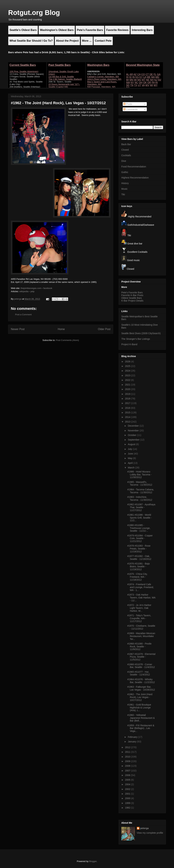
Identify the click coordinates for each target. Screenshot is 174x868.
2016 (128, 408)
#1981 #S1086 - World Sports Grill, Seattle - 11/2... (140, 518)
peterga (145, 828)
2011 (128, 752)
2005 (128, 780)
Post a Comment (23, 315)
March (131, 468)
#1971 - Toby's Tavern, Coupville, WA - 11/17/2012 (139, 618)
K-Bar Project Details (132, 301)
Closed (125, 150)
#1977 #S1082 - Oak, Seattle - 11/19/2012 (139, 558)
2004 (128, 784)
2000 (128, 798)
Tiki (123, 194)
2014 (128, 417)
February (133, 737)
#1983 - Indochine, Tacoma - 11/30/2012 (140, 498)
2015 (128, 412)
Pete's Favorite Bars (132, 293)
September (134, 440)
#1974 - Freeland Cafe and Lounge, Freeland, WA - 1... (141, 587)
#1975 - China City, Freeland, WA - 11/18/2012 (137, 577)
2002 (128, 789)
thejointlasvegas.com (31, 288)
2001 (128, 794)
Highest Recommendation (135, 178)
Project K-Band (129, 344)
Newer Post (18, 329)
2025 (128, 366)
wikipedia (24, 291)
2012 (128, 747)
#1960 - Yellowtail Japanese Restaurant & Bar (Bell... (141, 718)
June (131, 454)
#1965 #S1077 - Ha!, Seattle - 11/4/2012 (139, 673)
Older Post (104, 329)
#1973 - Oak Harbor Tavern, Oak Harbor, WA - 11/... (141, 598)
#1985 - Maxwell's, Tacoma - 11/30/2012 (140, 483)
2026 (128, 362)
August (132, 444)
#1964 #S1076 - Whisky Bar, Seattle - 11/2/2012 (141, 681)
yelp (32, 291)
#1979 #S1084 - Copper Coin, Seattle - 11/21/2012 (140, 538)
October (132, 435)
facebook (48, 288)
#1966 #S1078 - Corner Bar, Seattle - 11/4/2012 (141, 666)
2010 (128, 757)
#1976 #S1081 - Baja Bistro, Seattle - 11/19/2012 (138, 566)
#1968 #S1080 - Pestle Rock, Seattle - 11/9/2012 (139, 647)
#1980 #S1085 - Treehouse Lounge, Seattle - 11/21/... (139, 528)
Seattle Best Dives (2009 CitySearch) (141, 333)
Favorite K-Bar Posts (132, 295)
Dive (124, 161)
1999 (128, 803)
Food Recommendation (134, 167)
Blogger (93, 861)
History (125, 183)
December (134, 426)
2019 (128, 394)
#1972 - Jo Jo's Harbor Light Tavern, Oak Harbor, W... (139, 608)
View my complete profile (150, 833)
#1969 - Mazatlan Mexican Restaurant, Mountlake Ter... (141, 636)
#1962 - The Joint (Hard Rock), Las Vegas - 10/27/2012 (140, 697)
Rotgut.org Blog (34, 13)
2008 (128, 766)
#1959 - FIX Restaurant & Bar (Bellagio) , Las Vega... (141, 728)
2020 (128, 389)
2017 (128, 403)
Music (124, 189)
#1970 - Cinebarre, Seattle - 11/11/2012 (141, 627)
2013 (128, 422)
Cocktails (126, 155)
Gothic (125, 172)
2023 (128, 375)
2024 (128, 371)
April (130, 463)
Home (61, 329)
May (130, 458)
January (132, 742)
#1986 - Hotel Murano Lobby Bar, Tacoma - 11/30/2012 (139, 475)
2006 (128, 775)
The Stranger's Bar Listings (136, 339)
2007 (128, 771)
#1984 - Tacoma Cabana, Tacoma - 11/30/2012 (141, 491)
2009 (128, 761)
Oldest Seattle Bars (132, 298)
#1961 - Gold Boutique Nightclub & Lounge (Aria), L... (139, 708)
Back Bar (126, 144)
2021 (128, 385)
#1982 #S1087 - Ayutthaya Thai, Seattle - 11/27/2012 (141, 507)
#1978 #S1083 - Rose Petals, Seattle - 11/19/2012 (139, 549)
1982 (128, 808)
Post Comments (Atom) (67, 340)
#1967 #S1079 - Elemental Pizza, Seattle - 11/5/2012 (141, 657)
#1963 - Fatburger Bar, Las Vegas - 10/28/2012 (141, 688)
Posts (128, 104)
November (134, 431)
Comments (130, 109)
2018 (128, 399)
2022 (128, 380)
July (130, 449)
